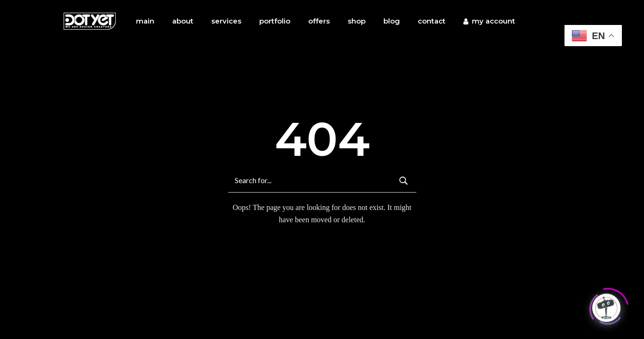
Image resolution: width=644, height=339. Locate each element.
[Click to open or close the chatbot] (606, 307)
